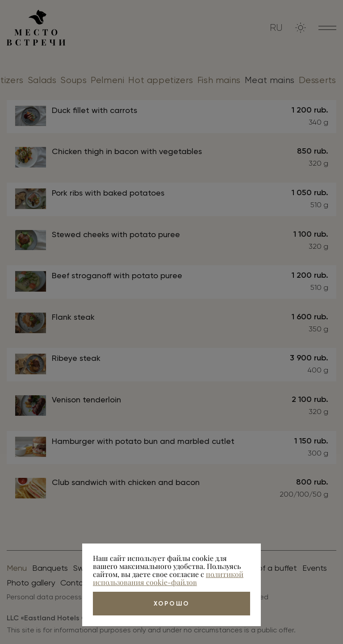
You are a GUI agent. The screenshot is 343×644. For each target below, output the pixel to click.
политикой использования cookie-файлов (168, 578)
